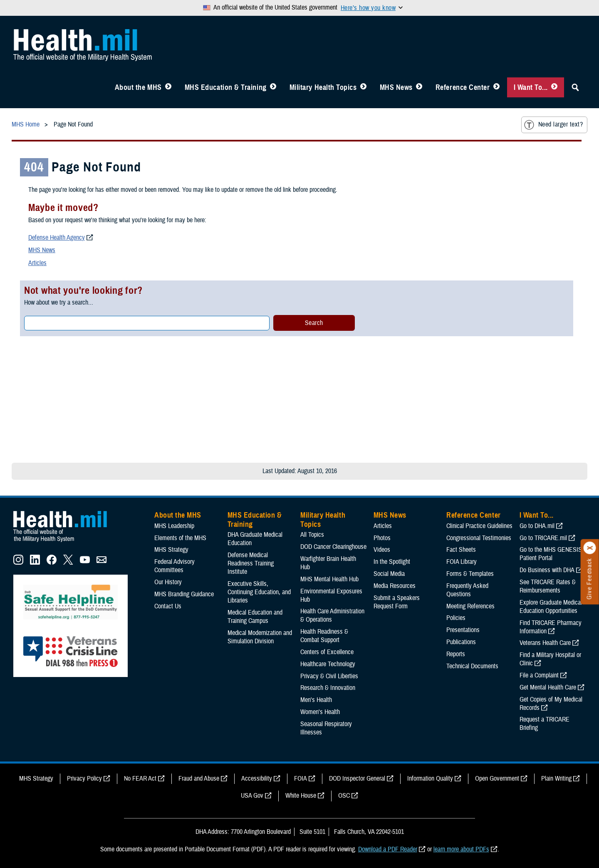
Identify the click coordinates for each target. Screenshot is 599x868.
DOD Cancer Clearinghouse (333, 547)
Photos (382, 538)
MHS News (396, 87)
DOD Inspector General (357, 779)
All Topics (312, 535)
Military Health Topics (323, 87)
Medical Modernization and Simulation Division (260, 637)
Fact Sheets (461, 550)
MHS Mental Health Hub (329, 579)
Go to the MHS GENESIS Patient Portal (551, 554)
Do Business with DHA (547, 570)
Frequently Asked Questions (467, 590)
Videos (382, 550)
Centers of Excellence (327, 652)
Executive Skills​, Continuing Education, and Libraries (259, 592)
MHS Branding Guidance (184, 594)
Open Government (497, 779)
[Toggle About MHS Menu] (168, 87)
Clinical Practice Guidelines (479, 526)
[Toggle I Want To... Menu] (554, 87)
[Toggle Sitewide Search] (575, 87)
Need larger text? (553, 125)
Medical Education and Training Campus (255, 617)
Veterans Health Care (545, 643)
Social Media (389, 574)
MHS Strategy (171, 550)
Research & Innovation (328, 688)
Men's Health (316, 700)
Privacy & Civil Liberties (329, 676)
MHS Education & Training (226, 87)
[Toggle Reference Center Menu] (496, 87)
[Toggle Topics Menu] (363, 87)
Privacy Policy (84, 779)
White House (301, 796)
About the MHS (138, 87)
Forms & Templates (470, 574)
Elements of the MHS (180, 538)
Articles (37, 263)
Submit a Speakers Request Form (397, 602)
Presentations (463, 630)
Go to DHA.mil (537, 526)
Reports (456, 654)
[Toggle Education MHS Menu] (273, 87)
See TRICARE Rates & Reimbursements (548, 586)
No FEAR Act (140, 779)
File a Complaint (539, 675)
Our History (168, 582)
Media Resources (395, 586)
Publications (461, 642)
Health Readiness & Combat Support (324, 636)
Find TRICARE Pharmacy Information (551, 627)
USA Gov (252, 796)
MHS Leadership (174, 526)
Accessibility (257, 779)
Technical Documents (472, 666)
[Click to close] (590, 548)
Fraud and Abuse (199, 779)
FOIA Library (462, 562)
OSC (344, 796)
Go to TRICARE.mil (543, 538)
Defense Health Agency (57, 238)
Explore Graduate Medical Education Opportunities (551, 607)
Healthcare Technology (328, 664)
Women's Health (320, 712)
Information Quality (430, 779)
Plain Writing (556, 779)
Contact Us (168, 606)
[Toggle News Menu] (419, 87)
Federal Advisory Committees (175, 566)
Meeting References (470, 606)
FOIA (301, 779)
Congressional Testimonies (479, 538)
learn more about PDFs (461, 849)
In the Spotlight (392, 562)
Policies (456, 618)
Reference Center (463, 87)
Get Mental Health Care (548, 687)
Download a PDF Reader (388, 849)
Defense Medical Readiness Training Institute (251, 563)
